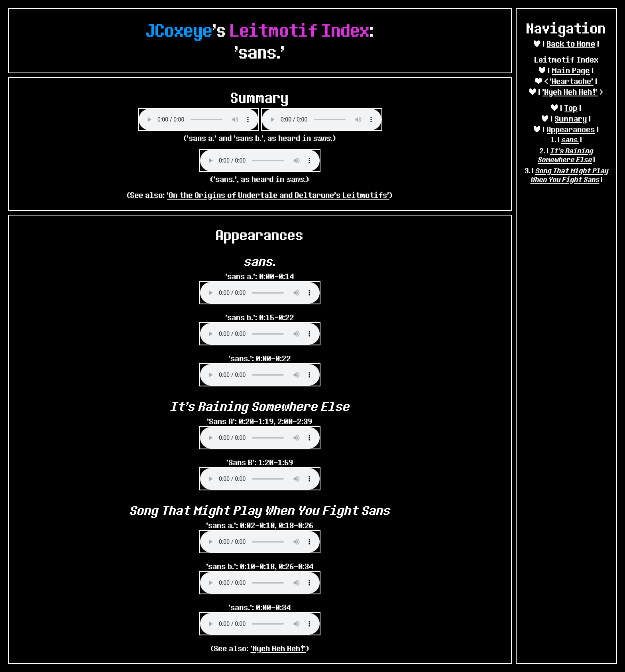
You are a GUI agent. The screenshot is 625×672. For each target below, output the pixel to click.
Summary (571, 119)
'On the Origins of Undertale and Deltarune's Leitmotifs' (278, 195)
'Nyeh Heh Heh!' (570, 92)
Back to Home (571, 44)
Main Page (571, 70)
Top (571, 108)
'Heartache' (572, 81)
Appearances (571, 129)
